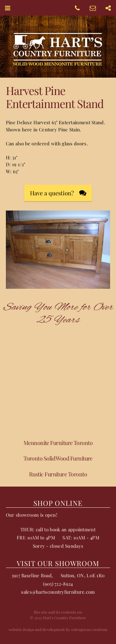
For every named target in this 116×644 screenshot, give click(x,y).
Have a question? (52, 193)
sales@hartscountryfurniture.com (58, 592)
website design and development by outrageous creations (58, 629)
